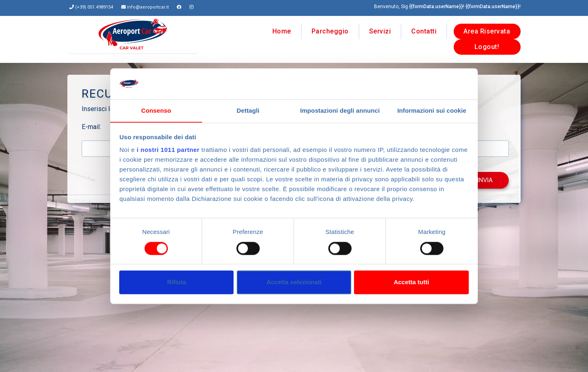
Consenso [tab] (156, 111)
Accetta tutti (411, 282)
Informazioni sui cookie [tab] (432, 111)
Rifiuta (177, 282)
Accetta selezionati (294, 282)
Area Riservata (487, 29)
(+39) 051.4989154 (94, 7)
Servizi (380, 29)
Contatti (424, 29)
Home (282, 29)
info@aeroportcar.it (148, 7)
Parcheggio (330, 29)
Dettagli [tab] (248, 111)
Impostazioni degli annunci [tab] (340, 111)
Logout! (487, 45)
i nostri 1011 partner (168, 150)
